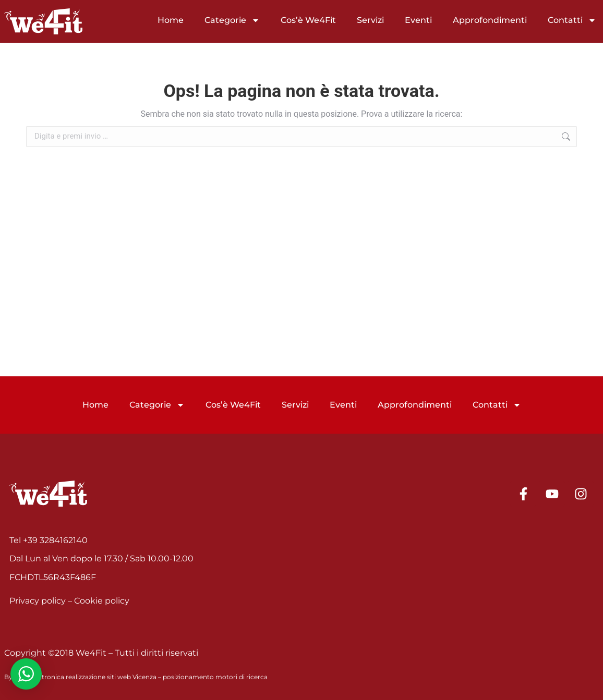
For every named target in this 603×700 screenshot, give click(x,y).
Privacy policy (38, 601)
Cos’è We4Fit (308, 20)
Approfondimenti (490, 20)
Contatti (572, 20)
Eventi (418, 20)
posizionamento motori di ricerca (215, 677)
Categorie (232, 20)
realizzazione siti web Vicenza (111, 677)
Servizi (370, 20)
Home (171, 20)
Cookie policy (102, 601)
